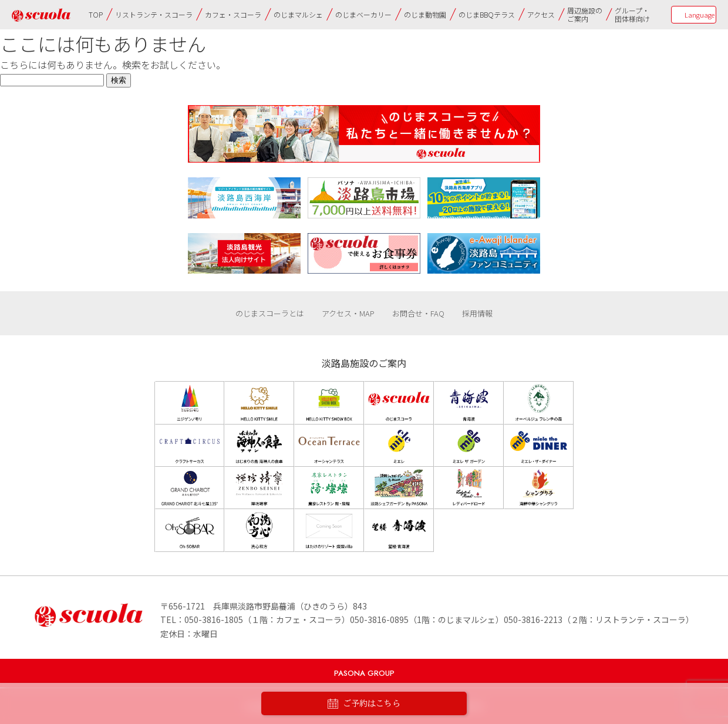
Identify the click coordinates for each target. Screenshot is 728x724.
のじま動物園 (425, 14)
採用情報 (477, 313)
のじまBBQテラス (487, 14)
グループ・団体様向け (632, 14)
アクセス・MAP (348, 313)
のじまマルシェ (298, 14)
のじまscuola (41, 15)
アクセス (541, 14)
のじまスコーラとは (270, 313)
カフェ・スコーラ (233, 14)
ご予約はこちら (364, 704)
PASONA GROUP (364, 673)
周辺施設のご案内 (585, 14)
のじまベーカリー (363, 14)
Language (700, 15)
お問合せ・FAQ (418, 313)
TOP (96, 14)
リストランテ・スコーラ (154, 14)
